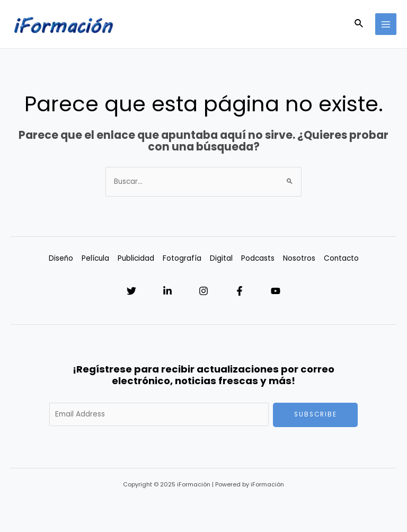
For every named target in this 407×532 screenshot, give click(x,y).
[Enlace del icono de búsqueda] (359, 24)
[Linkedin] (167, 291)
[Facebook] (240, 291)
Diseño (61, 258)
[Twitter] (131, 291)
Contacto (341, 258)
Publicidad (136, 258)
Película (95, 258)
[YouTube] (276, 291)
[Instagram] (203, 291)
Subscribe (316, 414)
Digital (221, 258)
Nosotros (299, 258)
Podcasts (258, 258)
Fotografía (182, 258)
